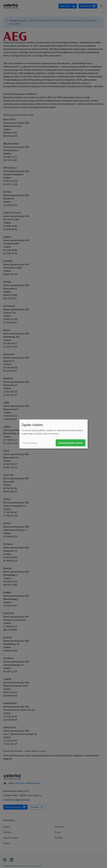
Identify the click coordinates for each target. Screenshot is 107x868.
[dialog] (53, 434)
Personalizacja (30, 443)
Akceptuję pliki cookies (71, 443)
